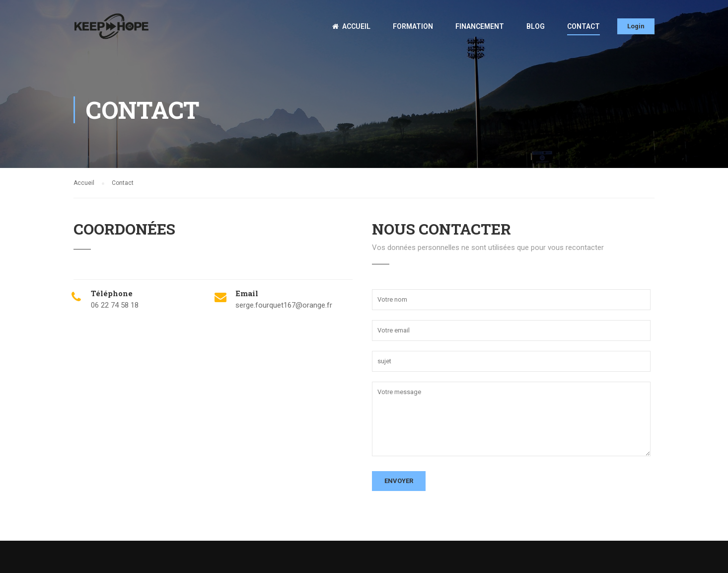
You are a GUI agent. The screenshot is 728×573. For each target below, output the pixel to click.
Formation (413, 26)
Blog (536, 26)
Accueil (351, 26)
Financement (480, 26)
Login (636, 26)
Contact (583, 26)
